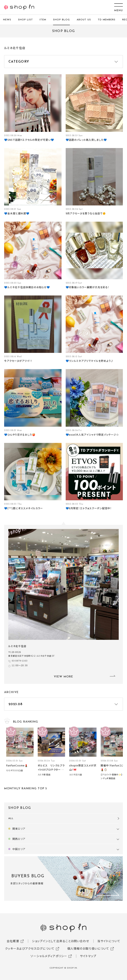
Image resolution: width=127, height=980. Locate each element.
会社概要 (13, 941)
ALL (11, 818)
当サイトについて (109, 941)
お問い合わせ (80, 941)
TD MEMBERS (107, 20)
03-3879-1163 (20, 661)
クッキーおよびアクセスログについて (30, 948)
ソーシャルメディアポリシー (49, 956)
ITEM (43, 20)
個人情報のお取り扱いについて (88, 948)
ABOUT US (84, 20)
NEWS (7, 20)
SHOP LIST (25, 20)
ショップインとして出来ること (51, 941)
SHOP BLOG (61, 20)
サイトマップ (88, 956)
